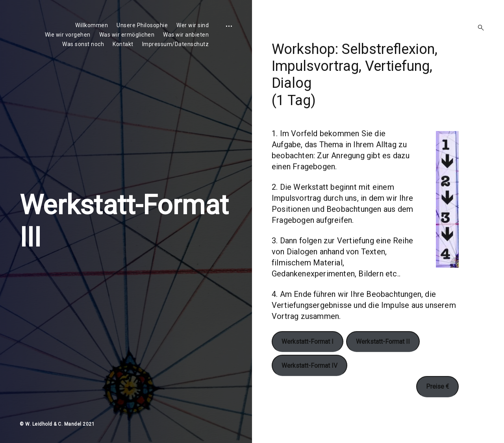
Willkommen (92, 25)
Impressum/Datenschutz (176, 44)
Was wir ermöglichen (127, 35)
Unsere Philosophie (142, 25)
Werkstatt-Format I (308, 358)
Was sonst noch (83, 44)
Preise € (437, 403)
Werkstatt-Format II (383, 358)
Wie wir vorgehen (68, 35)
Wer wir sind (193, 25)
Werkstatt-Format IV (309, 381)
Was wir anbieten (186, 35)
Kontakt (123, 44)
